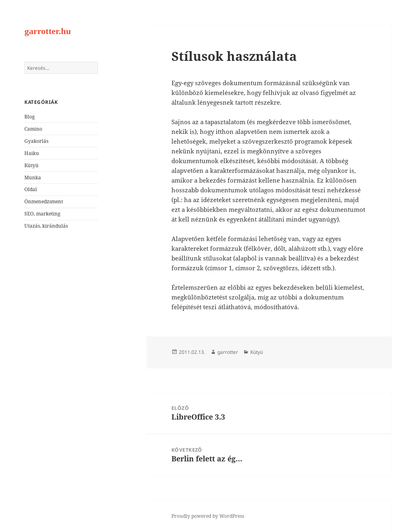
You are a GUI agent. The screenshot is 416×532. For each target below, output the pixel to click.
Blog (29, 117)
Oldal (31, 189)
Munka (33, 178)
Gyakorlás (36, 141)
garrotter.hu (48, 31)
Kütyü (31, 165)
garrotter (228, 352)
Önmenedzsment (44, 201)
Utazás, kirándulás (46, 226)
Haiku (32, 153)
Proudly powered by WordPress (208, 516)
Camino (33, 129)
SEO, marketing (42, 214)
